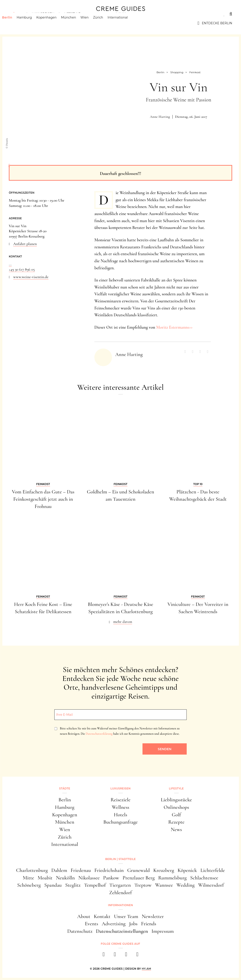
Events (92, 924)
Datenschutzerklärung (99, 734)
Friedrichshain (109, 870)
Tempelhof (95, 885)
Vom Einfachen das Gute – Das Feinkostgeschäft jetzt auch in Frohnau (43, 499)
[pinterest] (126, 956)
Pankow (111, 878)
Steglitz (73, 885)
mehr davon (123, 622)
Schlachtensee (204, 878)
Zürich (105, 23)
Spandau (53, 885)
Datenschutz (80, 931)
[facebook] (104, 956)
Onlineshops (176, 807)
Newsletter (153, 916)
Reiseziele (120, 800)
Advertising (114, 924)
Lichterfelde (213, 870)
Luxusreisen (43, 14)
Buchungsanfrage (121, 822)
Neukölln (65, 878)
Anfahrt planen (25, 244)
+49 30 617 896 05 (22, 269)
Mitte (28, 878)
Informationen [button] (120, 905)
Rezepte (176, 822)
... (10, 264)
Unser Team (126, 916)
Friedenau (81, 870)
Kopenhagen (53, 23)
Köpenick (187, 870)
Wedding (185, 885)
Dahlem (59, 870)
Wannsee (164, 885)
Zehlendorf (120, 893)
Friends (149, 924)
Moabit (45, 878)
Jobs (133, 924)
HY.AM (147, 969)
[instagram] (115, 956)
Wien (91, 23)
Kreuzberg (164, 870)
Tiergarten (120, 885)
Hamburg (31, 23)
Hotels (120, 815)
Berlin (14, 23)
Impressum (163, 931)
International (125, 23)
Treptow (143, 885)
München (75, 23)
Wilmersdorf (211, 885)
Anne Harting (160, 117)
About (84, 916)
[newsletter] (137, 956)
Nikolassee (89, 878)
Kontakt (102, 916)
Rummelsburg (172, 878)
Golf (176, 815)
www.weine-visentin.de (31, 277)
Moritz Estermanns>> (174, 327)
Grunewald (138, 870)
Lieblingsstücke (176, 800)
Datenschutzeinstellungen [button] (122, 931)
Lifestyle (72, 14)
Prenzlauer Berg (139, 878)
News (176, 829)
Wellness (120, 807)
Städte (15, 14)
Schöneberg (29, 885)
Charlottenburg (32, 870)
